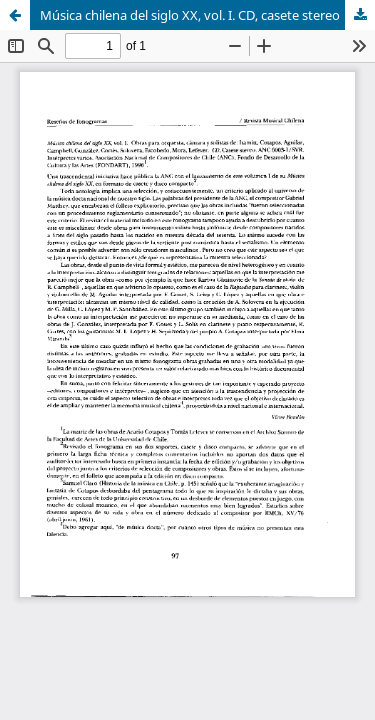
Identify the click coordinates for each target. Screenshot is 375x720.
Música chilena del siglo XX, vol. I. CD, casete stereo (190, 15)
